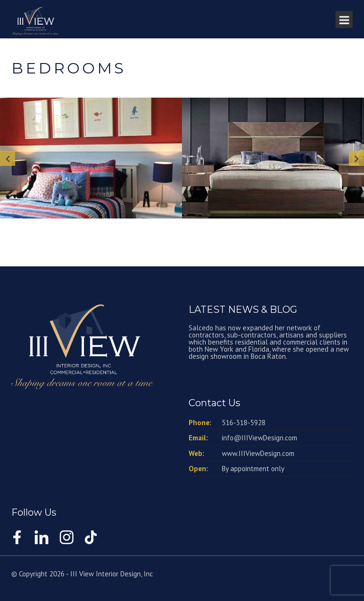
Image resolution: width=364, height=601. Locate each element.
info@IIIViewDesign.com (259, 438)
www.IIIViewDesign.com (258, 453)
